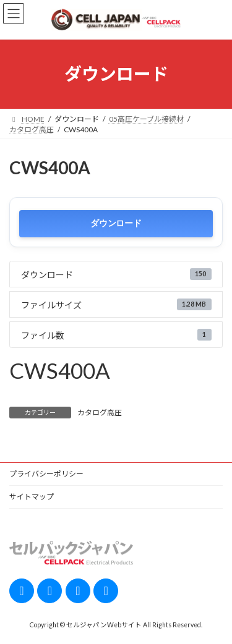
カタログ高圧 (100, 413)
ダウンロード (116, 223)
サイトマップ (32, 497)
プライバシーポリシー (46, 474)
